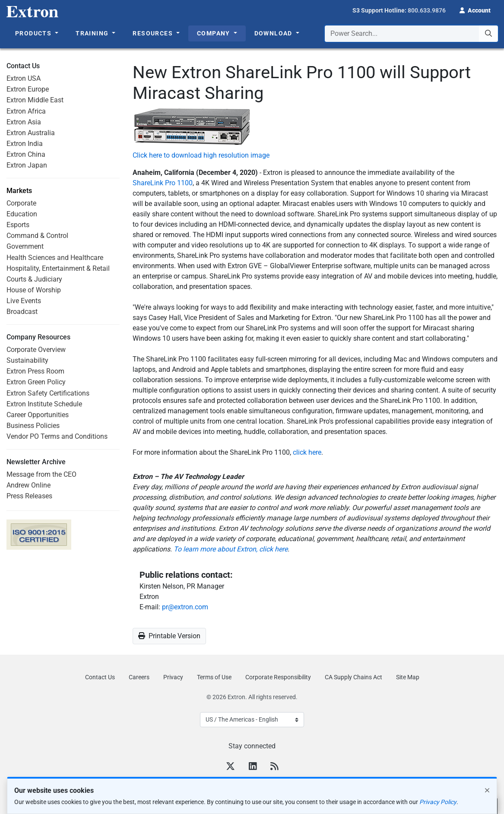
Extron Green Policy (36, 382)
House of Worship (34, 290)
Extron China (26, 154)
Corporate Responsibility (278, 677)
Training (93, 33)
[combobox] (411, 34)
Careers (139, 677)
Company (214, 33)
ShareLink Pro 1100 (163, 183)
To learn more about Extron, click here (231, 549)
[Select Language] (252, 720)
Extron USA (24, 78)
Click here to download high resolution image (201, 155)
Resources (154, 33)
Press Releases (29, 496)
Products (34, 33)
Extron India (25, 144)
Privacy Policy (438, 802)
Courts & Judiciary (34, 279)
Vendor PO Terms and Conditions (57, 436)
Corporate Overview (36, 350)
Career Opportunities (38, 415)
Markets (19, 191)
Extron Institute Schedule (44, 404)
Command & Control (37, 236)
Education (22, 214)
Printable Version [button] (169, 636)
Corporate (21, 203)
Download (274, 33)
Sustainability (27, 360)
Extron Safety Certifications (48, 393)
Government (25, 246)
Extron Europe (28, 89)
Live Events (24, 301)
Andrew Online (29, 485)
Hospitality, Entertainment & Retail (58, 268)
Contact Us (100, 677)
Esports (18, 225)
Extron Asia (24, 122)
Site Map (408, 677)
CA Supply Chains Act (353, 677)
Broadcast (22, 312)
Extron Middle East (35, 100)
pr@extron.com (185, 607)
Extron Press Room (35, 371)
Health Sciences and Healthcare (55, 258)
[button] (475, 10)
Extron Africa (26, 111)
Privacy (173, 677)
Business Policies (33, 426)
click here (307, 452)
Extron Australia (31, 133)
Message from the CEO (41, 474)
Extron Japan (27, 165)
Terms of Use (214, 677)
